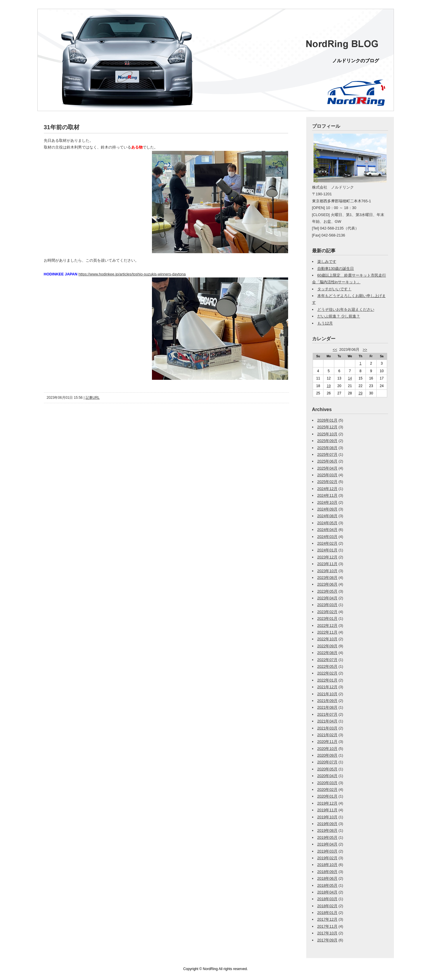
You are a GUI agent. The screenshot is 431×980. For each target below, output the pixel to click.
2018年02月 (327, 906)
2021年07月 (327, 714)
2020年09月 (327, 755)
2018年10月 (327, 865)
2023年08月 (327, 578)
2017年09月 (327, 940)
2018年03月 (327, 899)
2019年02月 (327, 858)
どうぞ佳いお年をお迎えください (346, 309)
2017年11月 (327, 926)
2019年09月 (327, 824)
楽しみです (327, 262)
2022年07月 (327, 660)
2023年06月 (327, 584)
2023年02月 (327, 612)
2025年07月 (327, 454)
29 (360, 393)
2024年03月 (327, 537)
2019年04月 (327, 844)
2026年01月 (327, 420)
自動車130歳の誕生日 (336, 269)
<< (335, 350)
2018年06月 (327, 878)
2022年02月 (327, 673)
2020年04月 (327, 776)
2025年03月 (327, 475)
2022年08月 (327, 653)
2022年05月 (327, 666)
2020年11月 (327, 742)
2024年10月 (327, 502)
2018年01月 (327, 913)
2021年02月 (327, 735)
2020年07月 (327, 762)
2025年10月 (327, 434)
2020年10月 (327, 749)
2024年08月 (327, 516)
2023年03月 (327, 605)
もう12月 (325, 323)
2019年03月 (327, 851)
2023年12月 (327, 557)
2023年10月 (327, 571)
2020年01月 (327, 796)
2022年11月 (327, 632)
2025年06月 (327, 461)
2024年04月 (327, 530)
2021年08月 (327, 707)
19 (329, 386)
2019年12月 (327, 803)
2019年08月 (327, 830)
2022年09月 (327, 646)
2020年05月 (327, 769)
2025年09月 (327, 441)
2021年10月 (327, 694)
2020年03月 (327, 783)
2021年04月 (327, 721)
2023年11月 (327, 564)
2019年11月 (327, 810)
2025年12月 (327, 427)
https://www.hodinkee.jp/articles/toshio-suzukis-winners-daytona (132, 274)
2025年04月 (327, 468)
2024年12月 (327, 489)
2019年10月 (327, 817)
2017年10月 (327, 933)
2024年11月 (327, 495)
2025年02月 (327, 482)
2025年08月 (327, 448)
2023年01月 (327, 618)
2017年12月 (327, 919)
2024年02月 (327, 543)
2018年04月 (327, 892)
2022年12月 (327, 626)
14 (350, 378)
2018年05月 (327, 885)
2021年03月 (327, 728)
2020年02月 (327, 790)
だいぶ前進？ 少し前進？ (339, 316)
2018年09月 (327, 872)
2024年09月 (327, 509)
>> (365, 350)
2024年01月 (327, 550)
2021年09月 (327, 701)
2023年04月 (327, 598)
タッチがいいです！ (334, 289)
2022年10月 (327, 639)
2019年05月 (327, 837)
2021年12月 (327, 687)
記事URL (93, 398)
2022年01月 (327, 680)
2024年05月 (327, 523)
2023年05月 (327, 591)
